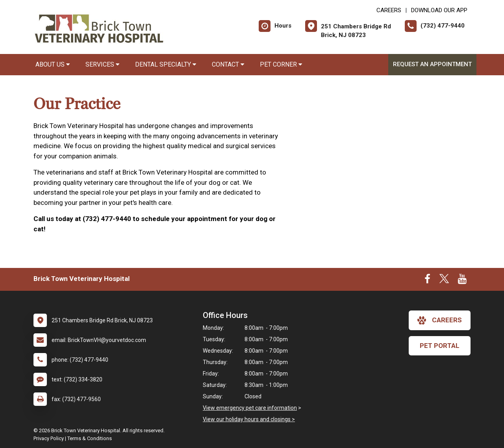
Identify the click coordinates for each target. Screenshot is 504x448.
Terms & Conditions (90, 438)
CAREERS (389, 10)
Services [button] (102, 64)
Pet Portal (440, 346)
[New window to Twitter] (444, 281)
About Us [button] (53, 64)
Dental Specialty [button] (166, 64)
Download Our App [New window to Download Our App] (439, 10)
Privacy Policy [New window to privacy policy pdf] (49, 438)
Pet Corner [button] (281, 64)
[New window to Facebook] (427, 281)
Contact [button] (228, 64)
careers (440, 320)
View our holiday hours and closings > (249, 419)
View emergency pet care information (250, 408)
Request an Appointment (432, 64)
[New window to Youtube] (462, 281)
